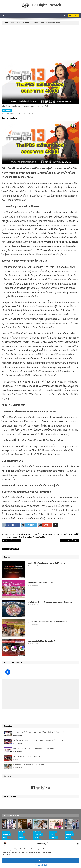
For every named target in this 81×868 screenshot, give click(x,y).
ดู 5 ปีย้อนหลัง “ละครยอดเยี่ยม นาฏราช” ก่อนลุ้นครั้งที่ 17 (48, 621)
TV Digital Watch (22, 114)
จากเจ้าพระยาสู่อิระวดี (70, 534)
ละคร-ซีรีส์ (21, 837)
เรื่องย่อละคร (54, 837)
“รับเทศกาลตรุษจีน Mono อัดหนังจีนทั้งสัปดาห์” (70, 540)
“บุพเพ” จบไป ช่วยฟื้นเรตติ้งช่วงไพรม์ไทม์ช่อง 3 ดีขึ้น (13, 540)
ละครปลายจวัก (20, 537)
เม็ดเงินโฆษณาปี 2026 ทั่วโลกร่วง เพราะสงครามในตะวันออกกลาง (50, 602)
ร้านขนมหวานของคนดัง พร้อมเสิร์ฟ (40, 582)
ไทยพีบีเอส (43, 537)
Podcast (12, 534)
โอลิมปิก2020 (35, 537)
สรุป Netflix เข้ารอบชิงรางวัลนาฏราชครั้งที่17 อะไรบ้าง (47, 563)
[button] (78, 844)
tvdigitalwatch (48, 534)
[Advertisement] (41, 43)
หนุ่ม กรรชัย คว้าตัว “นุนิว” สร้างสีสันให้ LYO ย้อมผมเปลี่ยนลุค (34, 748)
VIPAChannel (58, 534)
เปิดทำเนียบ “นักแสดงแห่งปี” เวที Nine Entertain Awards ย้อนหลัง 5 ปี (38, 740)
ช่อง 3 (4, 837)
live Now (73, 15)
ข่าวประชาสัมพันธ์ (9, 118)
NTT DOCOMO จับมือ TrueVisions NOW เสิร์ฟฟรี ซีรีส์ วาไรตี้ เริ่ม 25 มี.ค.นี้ (39, 732)
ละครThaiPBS (10, 537)
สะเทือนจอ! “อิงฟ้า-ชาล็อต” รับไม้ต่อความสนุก (29, 765)
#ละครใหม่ (6, 832)
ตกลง (41, 861)
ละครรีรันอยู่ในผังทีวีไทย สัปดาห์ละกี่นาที (42, 641)
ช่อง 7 (20, 835)
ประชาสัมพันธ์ (7, 110)
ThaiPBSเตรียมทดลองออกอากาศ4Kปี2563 (29, 534)
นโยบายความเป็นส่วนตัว (41, 865)
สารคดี (27, 537)
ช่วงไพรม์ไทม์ (6, 835)
